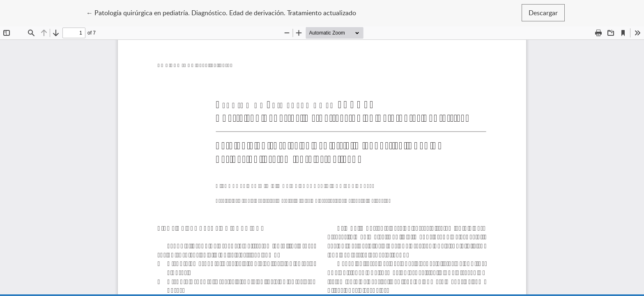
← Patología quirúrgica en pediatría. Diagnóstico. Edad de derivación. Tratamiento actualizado (221, 12)
